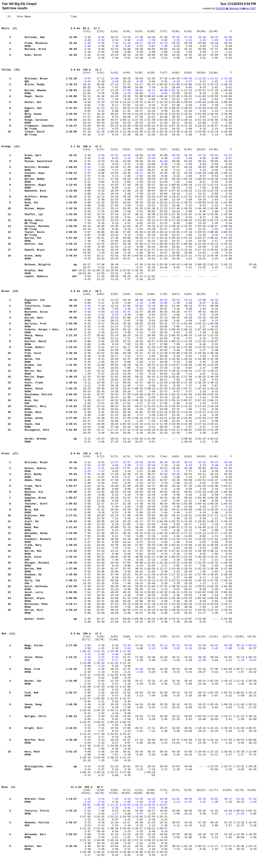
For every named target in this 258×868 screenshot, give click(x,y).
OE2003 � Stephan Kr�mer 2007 (236, 8)
